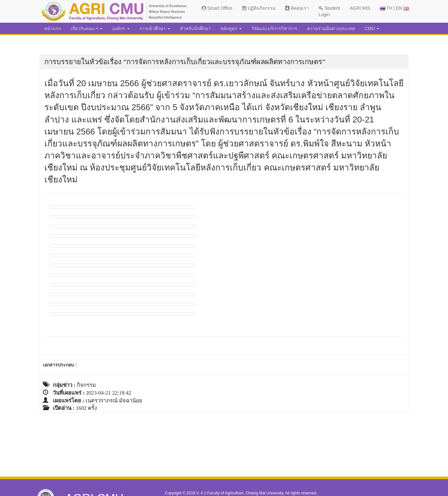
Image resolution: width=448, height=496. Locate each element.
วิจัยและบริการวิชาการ (274, 29)
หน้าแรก (53, 29)
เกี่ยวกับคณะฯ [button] (87, 29)
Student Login (329, 11)
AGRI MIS (360, 8)
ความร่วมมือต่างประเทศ (331, 29)
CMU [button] (372, 29)
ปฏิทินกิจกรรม (259, 8)
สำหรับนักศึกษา (195, 29)
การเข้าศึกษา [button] (155, 29)
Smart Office (217, 8)
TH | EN (394, 8)
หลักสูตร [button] (231, 29)
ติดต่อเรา (297, 8)
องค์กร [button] (121, 29)
